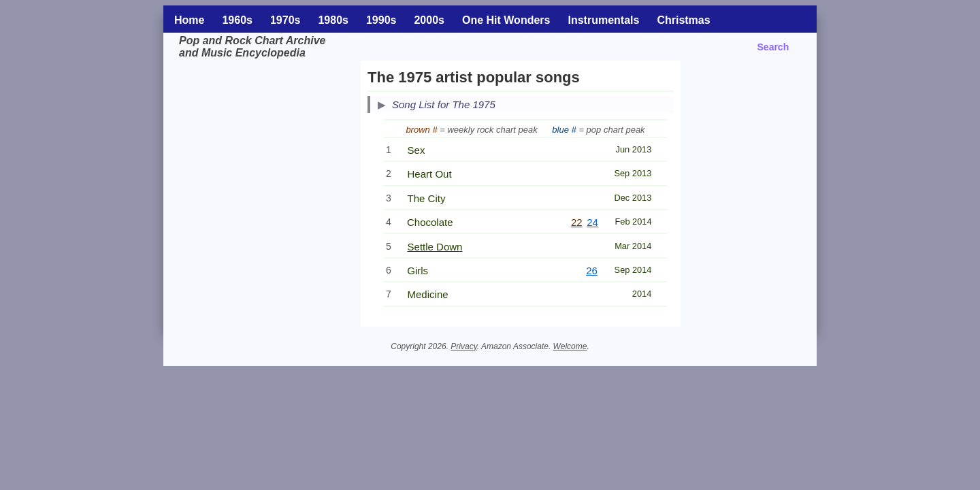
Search (773, 47)
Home (189, 20)
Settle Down (435, 247)
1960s (237, 20)
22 (577, 222)
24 (592, 222)
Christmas (683, 20)
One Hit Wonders (506, 20)
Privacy (463, 346)
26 (592, 271)
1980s (333, 20)
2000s (429, 20)
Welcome (570, 346)
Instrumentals (603, 20)
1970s (285, 20)
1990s (381, 20)
